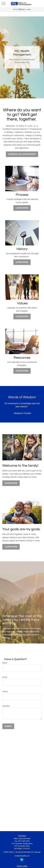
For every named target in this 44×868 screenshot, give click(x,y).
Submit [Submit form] (8, 726)
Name (5, 663)
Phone (5, 692)
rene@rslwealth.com (22, 856)
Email (5, 677)
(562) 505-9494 (25, 839)
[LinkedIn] (22, 860)
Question (6, 706)
